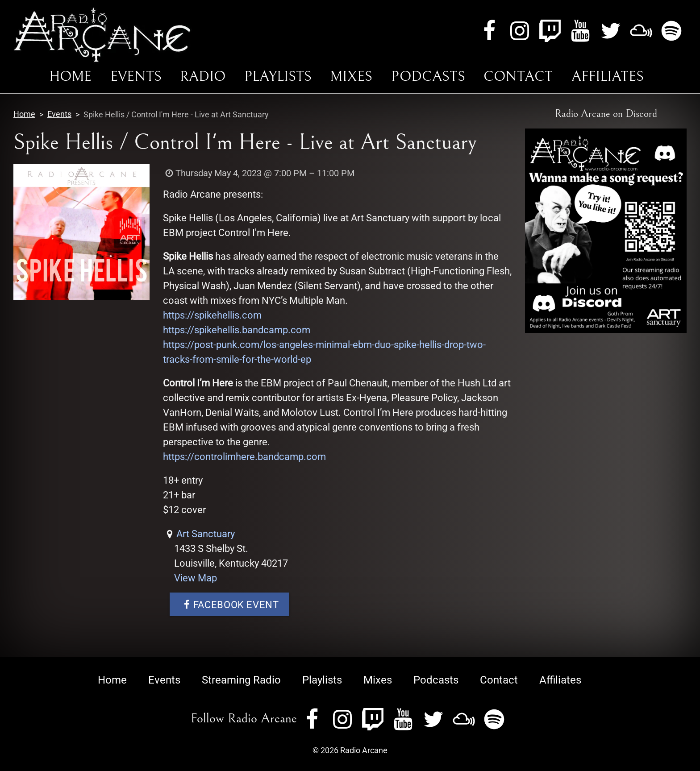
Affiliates (608, 77)
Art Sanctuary (206, 534)
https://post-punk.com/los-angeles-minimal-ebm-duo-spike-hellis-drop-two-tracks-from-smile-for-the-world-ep (324, 352)
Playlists (278, 77)
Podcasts (428, 77)
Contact (518, 77)
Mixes (351, 77)
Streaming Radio (241, 680)
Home (70, 77)
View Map (196, 578)
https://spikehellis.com (212, 315)
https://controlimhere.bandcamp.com (244, 457)
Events (136, 77)
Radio (203, 77)
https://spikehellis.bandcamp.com (237, 330)
